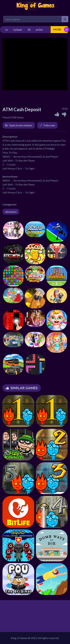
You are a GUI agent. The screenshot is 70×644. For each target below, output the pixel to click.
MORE (57, 29)
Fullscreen (49, 125)
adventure (11, 212)
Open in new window (21, 125)
